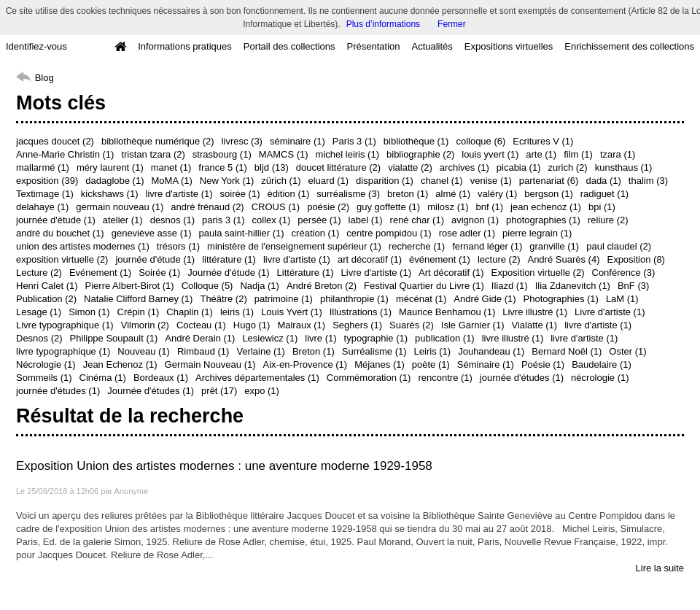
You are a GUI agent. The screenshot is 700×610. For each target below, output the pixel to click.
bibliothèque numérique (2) (158, 141)
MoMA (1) (172, 181)
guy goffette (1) (388, 207)
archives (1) (464, 167)
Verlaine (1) (260, 351)
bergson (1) (548, 194)
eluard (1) (328, 181)
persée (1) (319, 220)
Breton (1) (314, 351)
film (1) (578, 154)
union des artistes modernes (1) (83, 246)
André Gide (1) (485, 299)
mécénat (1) (421, 299)
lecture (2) (499, 259)
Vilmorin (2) (145, 325)
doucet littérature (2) (338, 167)
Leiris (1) (433, 351)
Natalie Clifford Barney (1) (138, 299)
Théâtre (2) (223, 299)
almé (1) (453, 194)
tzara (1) (618, 154)
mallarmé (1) (43, 167)
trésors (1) (178, 246)
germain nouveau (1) (120, 207)
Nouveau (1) (144, 351)
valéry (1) (497, 194)
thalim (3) (648, 181)
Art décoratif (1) (451, 273)
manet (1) (171, 167)
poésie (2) (328, 207)
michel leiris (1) (347, 154)
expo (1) (262, 391)
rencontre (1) (445, 378)
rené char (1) (417, 220)
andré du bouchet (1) (60, 233)
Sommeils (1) (44, 378)
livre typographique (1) (63, 351)
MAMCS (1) (284, 154)
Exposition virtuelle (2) (538, 273)
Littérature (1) (306, 273)
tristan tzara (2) (153, 154)
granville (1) (554, 246)
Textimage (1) (45, 194)
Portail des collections (289, 46)
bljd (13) (272, 167)
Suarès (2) (412, 325)
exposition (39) (47, 181)
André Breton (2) (322, 286)
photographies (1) (543, 220)
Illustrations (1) (361, 312)
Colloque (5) (207, 286)
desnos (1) (172, 220)
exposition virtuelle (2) (62, 259)
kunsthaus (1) (624, 167)
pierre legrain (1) (537, 233)
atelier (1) (123, 220)
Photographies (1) (561, 299)
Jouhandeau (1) (491, 351)
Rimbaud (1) (203, 351)
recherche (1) (417, 246)
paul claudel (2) (619, 246)
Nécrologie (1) (46, 364)
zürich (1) (281, 181)
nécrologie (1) (600, 378)
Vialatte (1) (535, 325)
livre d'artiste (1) (179, 194)
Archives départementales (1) (257, 378)
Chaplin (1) (190, 312)
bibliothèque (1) (416, 141)
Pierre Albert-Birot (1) (130, 286)
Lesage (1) (39, 312)
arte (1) (541, 154)
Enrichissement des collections (629, 46)
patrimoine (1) (284, 299)
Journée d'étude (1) (228, 273)
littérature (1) (229, 259)
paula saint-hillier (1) (242, 233)
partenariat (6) (549, 181)
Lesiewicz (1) (270, 338)
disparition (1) (385, 181)
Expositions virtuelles (509, 46)
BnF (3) (633, 286)
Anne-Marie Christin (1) (65, 154)
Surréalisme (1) (374, 351)
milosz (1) (448, 207)
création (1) (316, 233)
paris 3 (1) (223, 220)
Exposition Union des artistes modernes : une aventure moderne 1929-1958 (224, 466)
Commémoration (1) (369, 378)
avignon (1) (475, 220)
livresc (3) (242, 141)
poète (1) (431, 364)
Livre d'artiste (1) (376, 273)
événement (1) (440, 259)
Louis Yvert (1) (292, 312)
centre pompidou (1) (389, 233)
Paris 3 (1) (354, 141)
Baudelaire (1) (602, 364)
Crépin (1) (139, 312)
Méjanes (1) (380, 364)
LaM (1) (622, 299)
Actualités (432, 46)
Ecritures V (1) (543, 141)
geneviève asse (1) (152, 233)
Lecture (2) (39, 273)
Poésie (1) (543, 364)
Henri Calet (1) (47, 286)
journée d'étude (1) (56, 220)
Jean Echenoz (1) (120, 364)
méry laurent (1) (110, 167)
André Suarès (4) (563, 259)
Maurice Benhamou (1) (447, 312)
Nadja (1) (259, 286)
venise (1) (491, 181)
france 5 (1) (222, 167)
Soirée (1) (159, 273)
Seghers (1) (357, 325)
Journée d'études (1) (151, 391)
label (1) (366, 220)
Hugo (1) (252, 325)
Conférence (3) (624, 273)
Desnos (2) (39, 338)
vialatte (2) (410, 167)
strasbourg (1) (222, 154)
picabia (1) (519, 167)
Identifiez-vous (36, 46)
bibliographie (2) (420, 154)
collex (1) (272, 220)
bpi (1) (602, 207)
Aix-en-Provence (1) (306, 364)
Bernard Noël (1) (567, 351)
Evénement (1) (100, 273)
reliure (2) (608, 220)
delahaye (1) (42, 207)
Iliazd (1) (510, 286)
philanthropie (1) (354, 299)
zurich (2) (567, 167)
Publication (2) (46, 299)
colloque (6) (481, 141)
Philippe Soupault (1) (114, 338)
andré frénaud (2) (207, 207)
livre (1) (320, 338)
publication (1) (445, 338)
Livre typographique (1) (65, 325)
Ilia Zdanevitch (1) (573, 286)
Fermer (452, 24)
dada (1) (603, 181)
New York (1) (227, 181)
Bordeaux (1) (161, 378)
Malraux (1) (301, 325)
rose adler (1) (467, 233)
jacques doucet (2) (55, 141)
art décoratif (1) (370, 259)
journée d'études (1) (522, 378)
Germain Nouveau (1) (210, 364)
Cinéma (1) (103, 378)
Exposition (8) (635, 259)
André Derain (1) (200, 338)
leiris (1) (237, 312)
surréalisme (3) (348, 194)
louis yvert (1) (490, 154)
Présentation (373, 46)
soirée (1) (240, 194)
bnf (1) (490, 207)
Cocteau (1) (201, 325)
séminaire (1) (297, 141)
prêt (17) (219, 391)
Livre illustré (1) (535, 312)
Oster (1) (627, 351)
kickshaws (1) (110, 194)
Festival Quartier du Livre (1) (424, 286)
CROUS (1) (276, 207)
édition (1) (288, 194)
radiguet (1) (604, 194)
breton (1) (408, 194)
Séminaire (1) (486, 364)
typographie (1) (376, 338)
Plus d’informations (383, 24)
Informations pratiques (185, 46)
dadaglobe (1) (114, 181)
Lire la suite (660, 568)
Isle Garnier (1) (473, 325)
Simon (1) (89, 312)
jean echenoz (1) (546, 207)
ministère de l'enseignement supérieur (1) (294, 246)
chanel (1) (442, 181)
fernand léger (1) (487, 246)
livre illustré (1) (513, 338)
